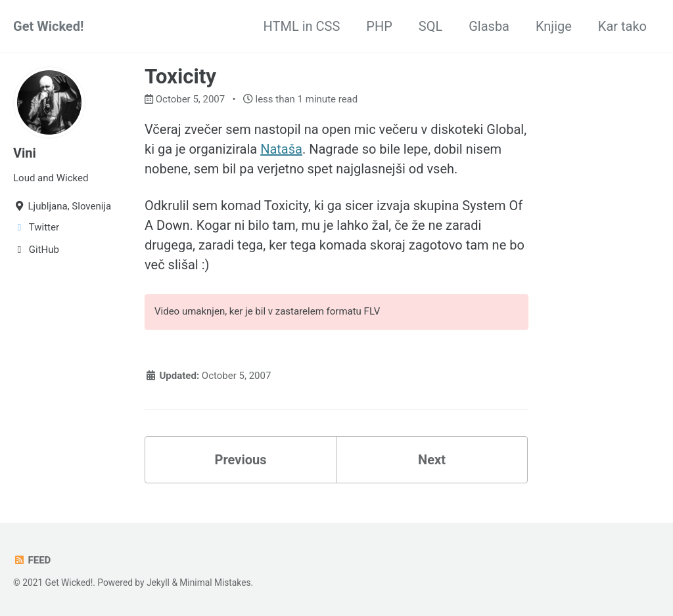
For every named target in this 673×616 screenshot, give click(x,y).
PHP (379, 26)
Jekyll (158, 583)
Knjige (554, 26)
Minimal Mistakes (215, 583)
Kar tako (622, 26)
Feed (32, 560)
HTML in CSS (302, 26)
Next (432, 460)
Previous (241, 460)
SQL (430, 26)
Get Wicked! (48, 26)
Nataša (281, 149)
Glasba (489, 26)
